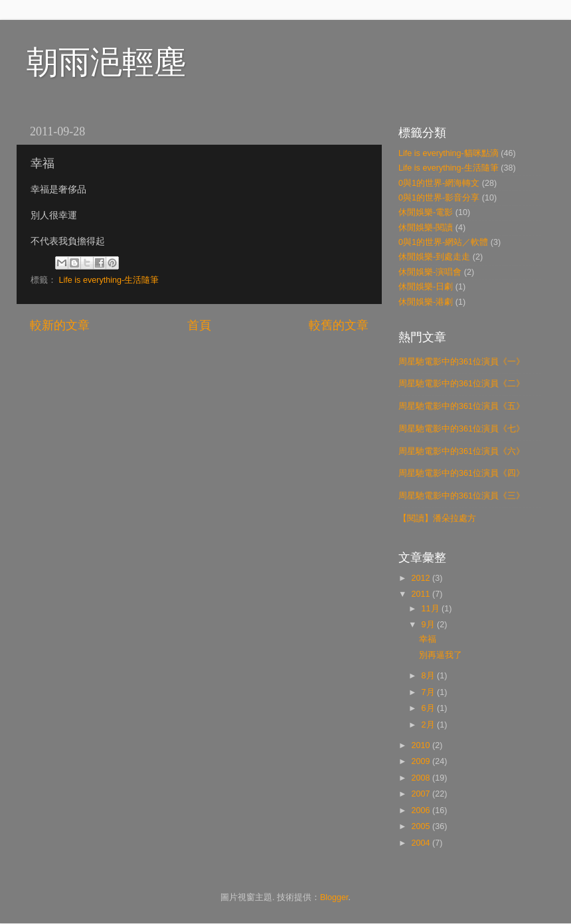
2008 (422, 778)
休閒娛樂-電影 (426, 212)
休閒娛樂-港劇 (426, 302)
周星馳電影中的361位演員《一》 (461, 362)
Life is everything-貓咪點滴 (449, 153)
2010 (422, 745)
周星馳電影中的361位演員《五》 (461, 406)
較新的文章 (60, 325)
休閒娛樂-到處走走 (434, 257)
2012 (422, 578)
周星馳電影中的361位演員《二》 (461, 384)
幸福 (428, 639)
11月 (432, 609)
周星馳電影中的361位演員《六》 (461, 451)
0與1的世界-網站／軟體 (443, 242)
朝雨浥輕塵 (106, 62)
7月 (430, 692)
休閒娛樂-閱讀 (426, 228)
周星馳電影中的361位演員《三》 (461, 496)
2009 (422, 761)
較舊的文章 (339, 325)
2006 (422, 810)
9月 (430, 625)
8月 (430, 676)
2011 (422, 594)
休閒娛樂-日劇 (426, 287)
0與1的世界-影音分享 (439, 198)
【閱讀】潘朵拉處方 (437, 518)
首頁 (199, 325)
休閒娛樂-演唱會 (430, 272)
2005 (422, 826)
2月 (430, 725)
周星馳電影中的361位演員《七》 (461, 429)
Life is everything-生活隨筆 (109, 280)
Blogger (334, 897)
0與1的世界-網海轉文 (439, 183)
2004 (422, 843)
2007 (422, 794)
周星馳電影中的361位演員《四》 (461, 473)
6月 (430, 708)
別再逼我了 (441, 655)
